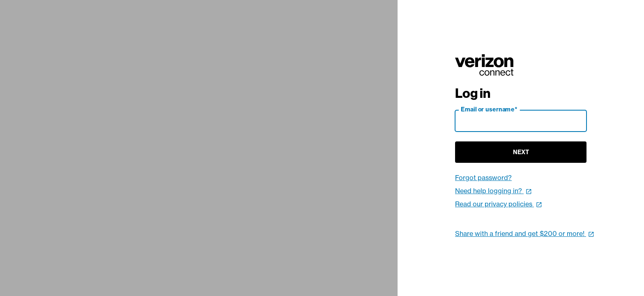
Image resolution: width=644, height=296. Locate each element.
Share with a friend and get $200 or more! (525, 234)
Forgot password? (483, 178)
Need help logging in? (494, 191)
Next (521, 152)
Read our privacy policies (499, 204)
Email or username (489, 109)
